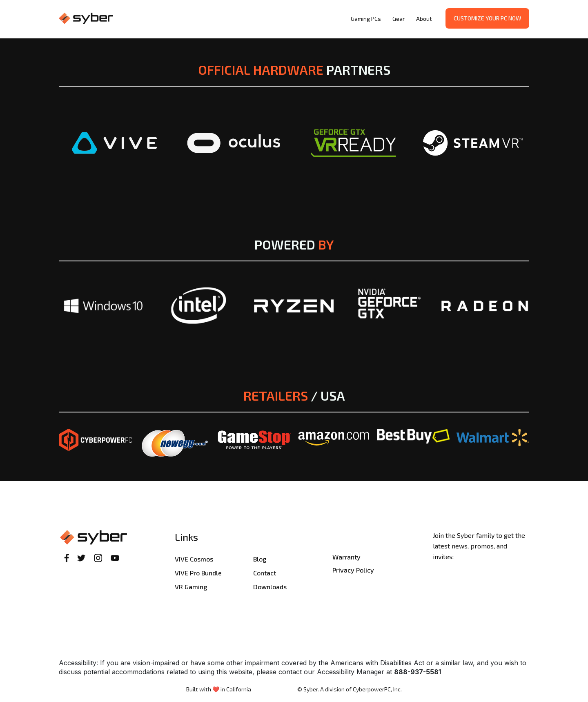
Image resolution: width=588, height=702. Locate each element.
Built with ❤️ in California (219, 689)
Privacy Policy (353, 570)
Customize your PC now (487, 18)
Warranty (346, 557)
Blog (260, 559)
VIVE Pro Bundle (198, 573)
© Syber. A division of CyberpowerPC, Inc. (350, 689)
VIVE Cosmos (194, 559)
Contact (265, 573)
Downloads (270, 587)
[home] (203, 19)
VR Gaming (191, 587)
